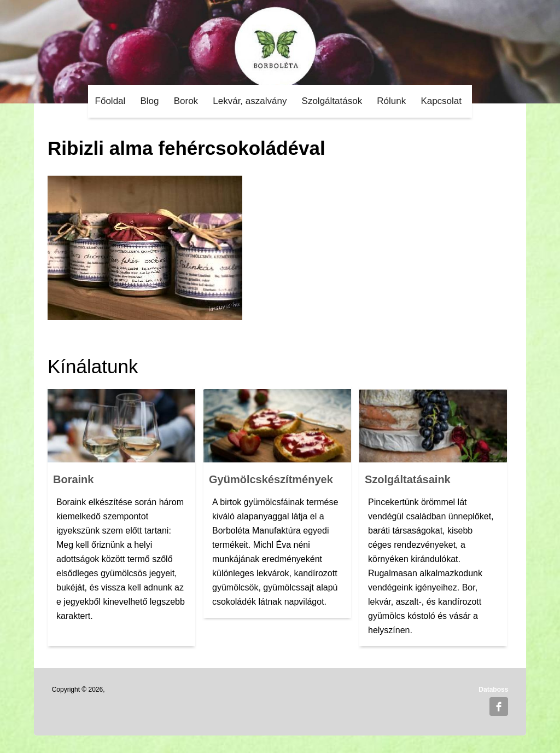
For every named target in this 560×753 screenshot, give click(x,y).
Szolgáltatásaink (408, 479)
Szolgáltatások (332, 101)
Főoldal (110, 101)
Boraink (73, 479)
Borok (186, 101)
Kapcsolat (441, 101)
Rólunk (391, 101)
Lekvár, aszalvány (250, 101)
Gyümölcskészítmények (271, 479)
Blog (150, 101)
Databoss (493, 690)
